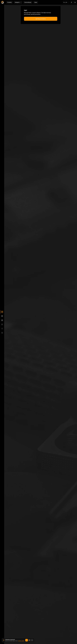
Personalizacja (28, 2)
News (36, 2)
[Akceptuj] (26, 641)
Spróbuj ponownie (41, 19)
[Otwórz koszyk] (75, 2)
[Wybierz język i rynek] (66, 2)
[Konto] (71, 2)
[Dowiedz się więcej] (29, 641)
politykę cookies (21, 642)
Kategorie (18, 2)
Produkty (9, 2)
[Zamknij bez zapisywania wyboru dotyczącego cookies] (32, 641)
